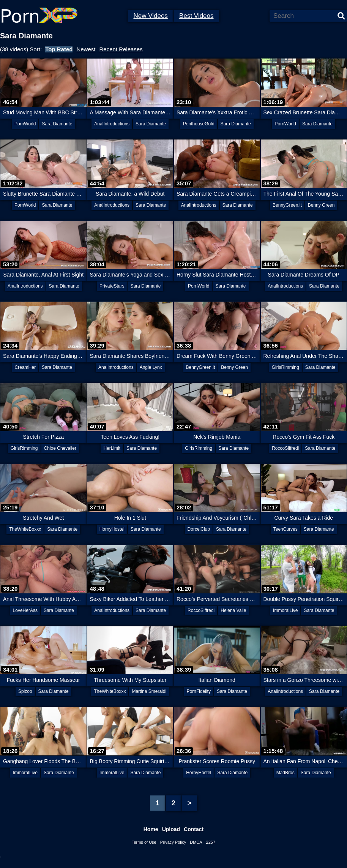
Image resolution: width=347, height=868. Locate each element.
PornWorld (25, 124)
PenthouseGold (199, 124)
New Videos (150, 16)
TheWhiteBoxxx (25, 529)
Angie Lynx (151, 367)
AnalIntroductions (112, 124)
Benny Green (321, 205)
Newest (86, 49)
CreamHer (25, 367)
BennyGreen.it (287, 205)
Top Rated (59, 49)
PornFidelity (199, 691)
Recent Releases (121, 49)
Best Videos (196, 16)
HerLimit (112, 448)
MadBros (285, 773)
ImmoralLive (285, 610)
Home (151, 829)
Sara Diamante (57, 124)
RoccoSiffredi (285, 448)
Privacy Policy (173, 842)
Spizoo (25, 691)
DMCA (196, 842)
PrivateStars (112, 286)
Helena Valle (233, 610)
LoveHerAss (25, 610)
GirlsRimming (285, 367)
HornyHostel (112, 529)
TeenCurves (285, 529)
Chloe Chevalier (60, 448)
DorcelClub (199, 529)
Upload (171, 829)
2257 (211, 842)
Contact (194, 829)
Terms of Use (144, 842)
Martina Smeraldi (149, 691)
